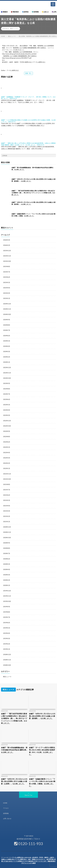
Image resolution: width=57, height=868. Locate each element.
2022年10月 (7, 426)
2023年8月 (7, 389)
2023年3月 (7, 415)
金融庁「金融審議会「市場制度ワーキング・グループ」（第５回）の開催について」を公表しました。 (28, 98)
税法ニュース (14, 29)
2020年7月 (7, 553)
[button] (53, 4)
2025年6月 (7, 277)
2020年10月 (7, 538)
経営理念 (25, 12)
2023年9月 (7, 383)
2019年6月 (7, 623)
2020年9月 (7, 543)
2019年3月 (7, 638)
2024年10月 (7, 314)
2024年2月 (7, 357)
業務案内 (4, 12)
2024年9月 (7, 320)
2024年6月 (7, 336)
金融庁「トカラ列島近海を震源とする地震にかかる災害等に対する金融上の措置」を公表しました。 (28, 121)
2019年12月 (7, 591)
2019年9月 (7, 607)
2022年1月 (7, 468)
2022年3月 (7, 458)
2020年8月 (7, 548)
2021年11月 (7, 474)
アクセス (6, 808)
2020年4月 (7, 569)
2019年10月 (7, 601)
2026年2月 (7, 245)
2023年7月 (7, 394)
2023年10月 (7, 378)
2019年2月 (7, 644)
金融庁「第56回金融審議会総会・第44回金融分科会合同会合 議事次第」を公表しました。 (14, 750)
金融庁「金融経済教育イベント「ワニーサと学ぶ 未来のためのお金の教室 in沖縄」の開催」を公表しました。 (42, 783)
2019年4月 (7, 633)
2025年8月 (7, 266)
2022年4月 (7, 453)
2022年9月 (7, 431)
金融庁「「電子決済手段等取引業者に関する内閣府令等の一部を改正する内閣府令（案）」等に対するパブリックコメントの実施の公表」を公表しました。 (33, 193)
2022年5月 (7, 447)
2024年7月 (7, 330)
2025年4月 (7, 288)
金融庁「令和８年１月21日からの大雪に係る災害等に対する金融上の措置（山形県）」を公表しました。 (14, 781)
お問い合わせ (7, 819)
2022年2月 (7, 463)
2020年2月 (7, 580)
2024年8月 (7, 325)
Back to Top (29, 795)
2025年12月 (7, 251)
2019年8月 (7, 612)
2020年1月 (7, 585)
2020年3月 (7, 575)
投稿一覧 (28, 73)
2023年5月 (7, 405)
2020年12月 (7, 527)
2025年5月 (7, 282)
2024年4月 (7, 346)
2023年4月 (7, 410)
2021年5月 (7, 500)
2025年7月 (7, 272)
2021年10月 (7, 479)
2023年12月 (7, 367)
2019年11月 (7, 596)
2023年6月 (7, 399)
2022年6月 (7, 442)
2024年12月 (7, 304)
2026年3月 (7, 240)
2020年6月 (7, 559)
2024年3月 (7, 351)
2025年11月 (7, 256)
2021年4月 (7, 506)
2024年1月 (7, 362)
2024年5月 (7, 341)
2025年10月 (7, 261)
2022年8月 (7, 437)
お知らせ (45, 12)
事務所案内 (15, 12)
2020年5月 (7, 564)
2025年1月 (7, 298)
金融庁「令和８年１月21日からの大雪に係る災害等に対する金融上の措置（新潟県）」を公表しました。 (42, 716)
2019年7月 (7, 617)
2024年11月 (7, 309)
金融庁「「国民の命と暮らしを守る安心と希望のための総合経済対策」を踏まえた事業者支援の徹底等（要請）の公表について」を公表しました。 (28, 144)
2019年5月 (7, 628)
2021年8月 (7, 484)
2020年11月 (7, 532)
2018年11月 (7, 660)
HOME (5, 803)
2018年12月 (7, 654)
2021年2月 (7, 516)
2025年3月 (7, 293)
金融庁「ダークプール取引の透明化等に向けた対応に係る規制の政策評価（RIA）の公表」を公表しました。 (42, 751)
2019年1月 (7, 649)
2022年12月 (7, 421)
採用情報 (35, 12)
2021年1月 (7, 522)
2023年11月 (7, 373)
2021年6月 (7, 495)
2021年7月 (7, 490)
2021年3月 (7, 511)
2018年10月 (7, 665)
